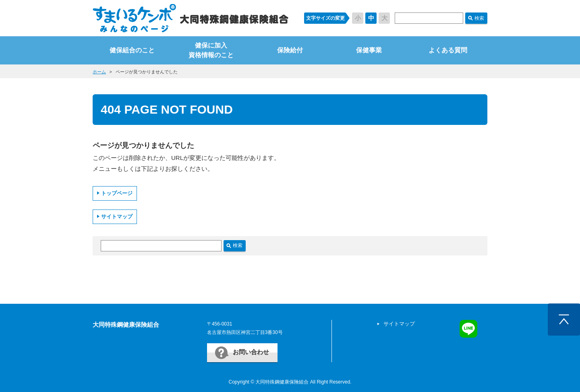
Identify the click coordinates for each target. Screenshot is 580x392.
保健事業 (369, 50)
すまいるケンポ (191, 18)
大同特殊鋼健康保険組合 (126, 325)
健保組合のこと (132, 50)
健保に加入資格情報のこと (211, 50)
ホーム (99, 72)
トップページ (117, 193)
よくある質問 (448, 50)
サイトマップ (117, 217)
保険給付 (290, 50)
